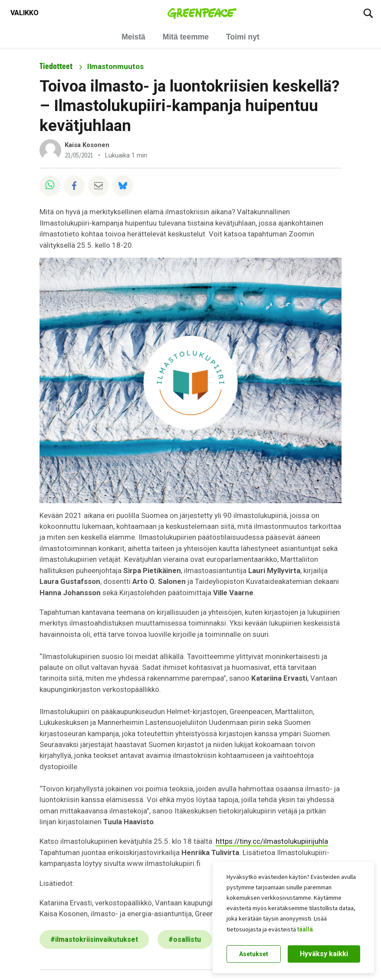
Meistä (133, 37)
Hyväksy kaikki (324, 954)
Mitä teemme (186, 37)
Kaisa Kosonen (87, 145)
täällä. (306, 929)
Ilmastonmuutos (115, 66)
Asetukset (254, 954)
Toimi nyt (243, 37)
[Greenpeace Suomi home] (202, 13)
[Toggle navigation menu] (25, 13)
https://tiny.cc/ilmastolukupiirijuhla (272, 841)
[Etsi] (368, 13)
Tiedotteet (56, 66)
